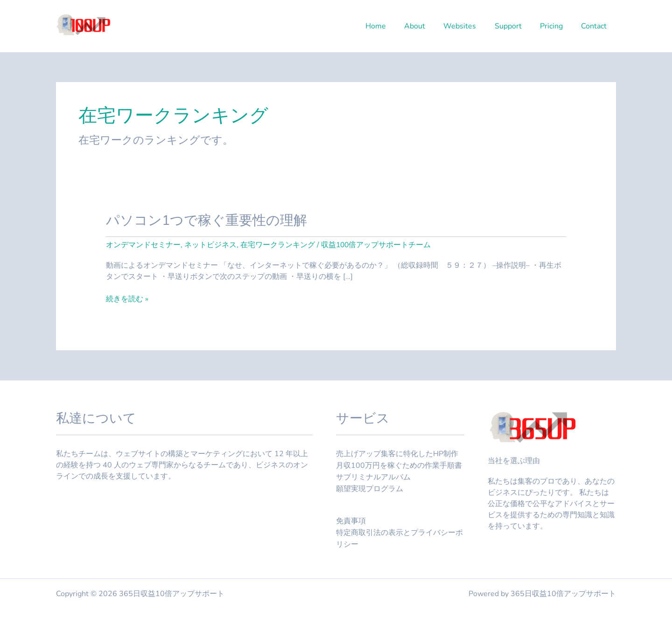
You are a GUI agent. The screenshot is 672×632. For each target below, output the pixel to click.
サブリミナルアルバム (373, 476)
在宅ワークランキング (278, 245)
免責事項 (351, 520)
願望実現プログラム (370, 487)
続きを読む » (127, 299)
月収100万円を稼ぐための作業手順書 (399, 465)
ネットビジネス (210, 245)
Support (517, 26)
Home (394, 26)
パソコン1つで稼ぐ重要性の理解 (210, 220)
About (430, 26)
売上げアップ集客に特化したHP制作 (397, 454)
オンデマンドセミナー (143, 245)
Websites (472, 26)
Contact (596, 26)
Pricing (556, 26)
